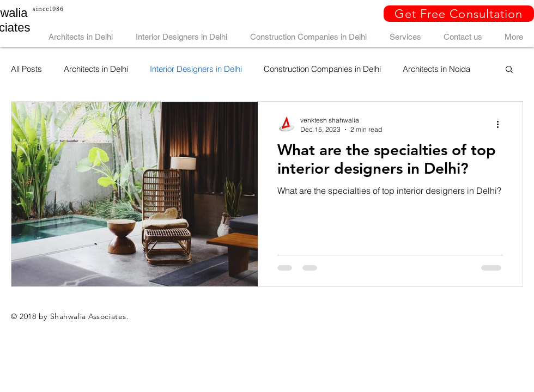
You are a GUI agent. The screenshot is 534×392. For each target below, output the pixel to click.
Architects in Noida (436, 69)
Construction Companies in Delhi (322, 69)
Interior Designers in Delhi (196, 69)
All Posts (26, 69)
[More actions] (501, 124)
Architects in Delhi (96, 69)
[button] (459, 14)
